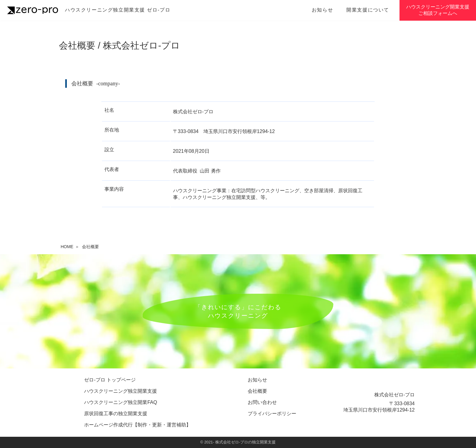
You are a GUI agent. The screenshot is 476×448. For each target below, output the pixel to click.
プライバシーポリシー (272, 414)
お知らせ (322, 10)
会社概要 (257, 391)
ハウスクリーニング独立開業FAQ (121, 402)
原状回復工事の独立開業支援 (116, 414)
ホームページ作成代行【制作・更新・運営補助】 (138, 425)
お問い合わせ (262, 402)
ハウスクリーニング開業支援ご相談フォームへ (438, 10)
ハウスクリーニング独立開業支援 (121, 391)
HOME (67, 247)
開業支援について (368, 10)
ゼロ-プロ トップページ (110, 380)
